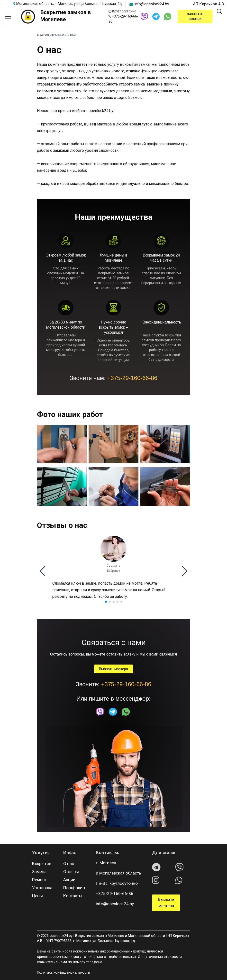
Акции (69, 880)
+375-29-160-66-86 (132, 378)
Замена (39, 872)
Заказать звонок (195, 16)
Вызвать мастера (113, 669)
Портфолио (74, 888)
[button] (43, 571)
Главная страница (51, 35)
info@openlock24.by (152, 4)
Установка (42, 888)
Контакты (73, 896)
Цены (37, 896)
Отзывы (71, 872)
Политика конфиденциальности (64, 973)
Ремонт (39, 880)
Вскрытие (42, 864)
